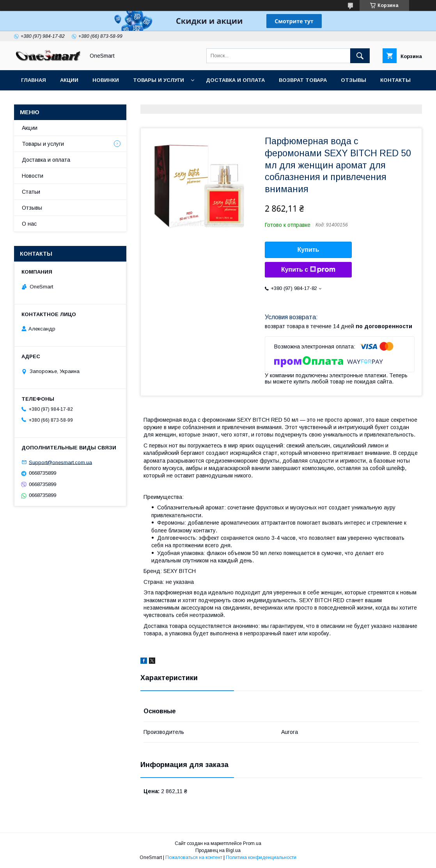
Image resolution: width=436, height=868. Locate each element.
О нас (29, 224)
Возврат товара (303, 80)
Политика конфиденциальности (261, 857)
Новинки (106, 80)
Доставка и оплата (235, 80)
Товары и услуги (159, 80)
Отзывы (354, 80)
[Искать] (360, 56)
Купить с (308, 270)
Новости (33, 176)
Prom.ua (252, 843)
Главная (34, 80)
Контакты (395, 80)
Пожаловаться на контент (194, 857)
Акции (69, 80)
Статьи (32, 100)
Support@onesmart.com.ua (60, 462)
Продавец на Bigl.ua (218, 850)
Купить (308, 250)
